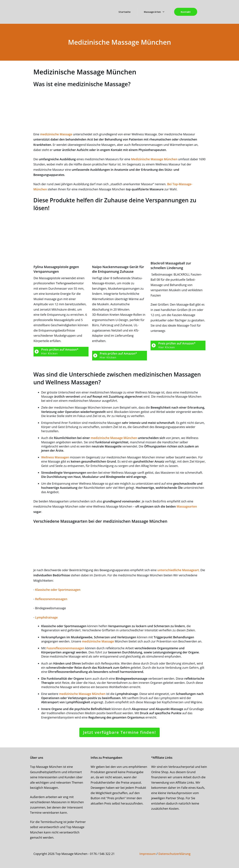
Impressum (148, 854)
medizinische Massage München (114, 438)
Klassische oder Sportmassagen (58, 590)
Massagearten (187, 506)
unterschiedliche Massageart (178, 570)
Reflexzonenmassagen (51, 599)
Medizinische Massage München (154, 159)
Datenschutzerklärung (174, 854)
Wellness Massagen (56, 457)
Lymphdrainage (46, 617)
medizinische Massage (56, 134)
